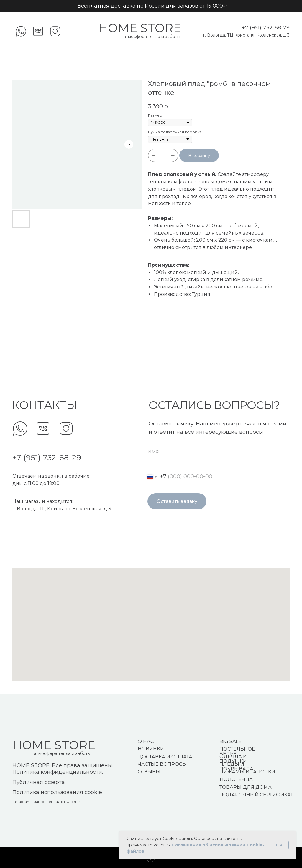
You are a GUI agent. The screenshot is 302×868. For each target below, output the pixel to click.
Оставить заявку (177, 501)
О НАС (146, 741)
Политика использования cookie (57, 792)
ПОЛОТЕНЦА (236, 779)
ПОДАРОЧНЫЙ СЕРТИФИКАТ (256, 795)
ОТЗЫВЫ (149, 772)
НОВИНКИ (151, 749)
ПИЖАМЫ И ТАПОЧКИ (247, 772)
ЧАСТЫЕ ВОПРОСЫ (162, 764)
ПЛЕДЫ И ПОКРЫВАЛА (236, 766)
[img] (20, 429)
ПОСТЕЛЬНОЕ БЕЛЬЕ (237, 751)
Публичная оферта (39, 782)
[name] (203, 452)
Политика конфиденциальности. (58, 772)
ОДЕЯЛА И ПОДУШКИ (233, 759)
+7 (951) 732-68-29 (266, 28)
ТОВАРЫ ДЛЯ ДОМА (246, 787)
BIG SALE (230, 741)
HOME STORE (140, 28)
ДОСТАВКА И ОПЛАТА (165, 757)
